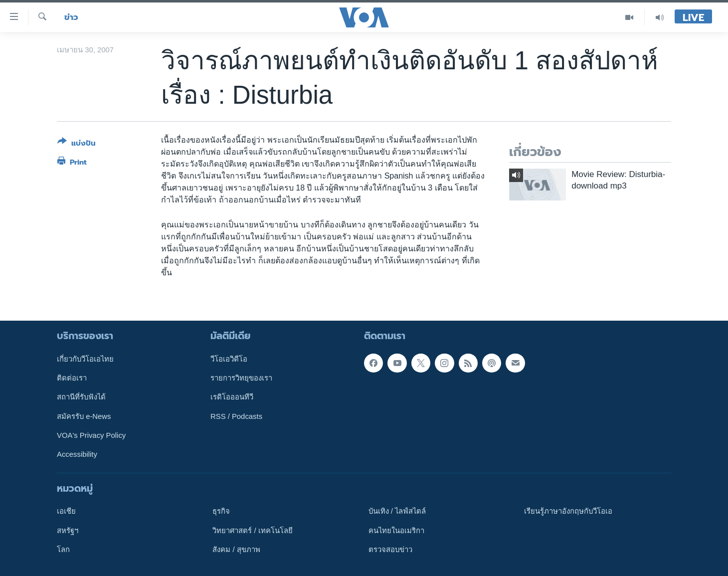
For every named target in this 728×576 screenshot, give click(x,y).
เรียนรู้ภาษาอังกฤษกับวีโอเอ (568, 511)
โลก (63, 550)
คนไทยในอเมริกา (396, 530)
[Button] (77, 144)
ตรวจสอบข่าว (390, 550)
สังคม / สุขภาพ (236, 550)
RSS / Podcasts (236, 416)
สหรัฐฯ (68, 530)
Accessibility (77, 454)
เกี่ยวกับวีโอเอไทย (85, 359)
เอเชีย (66, 511)
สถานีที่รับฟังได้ (81, 397)
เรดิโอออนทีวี (232, 397)
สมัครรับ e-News (84, 416)
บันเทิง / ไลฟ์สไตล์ (397, 511)
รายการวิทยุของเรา (241, 378)
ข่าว (71, 17)
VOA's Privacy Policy (91, 435)
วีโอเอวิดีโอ (229, 359)
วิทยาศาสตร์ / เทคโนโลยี (252, 530)
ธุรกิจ (221, 511)
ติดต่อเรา (72, 378)
